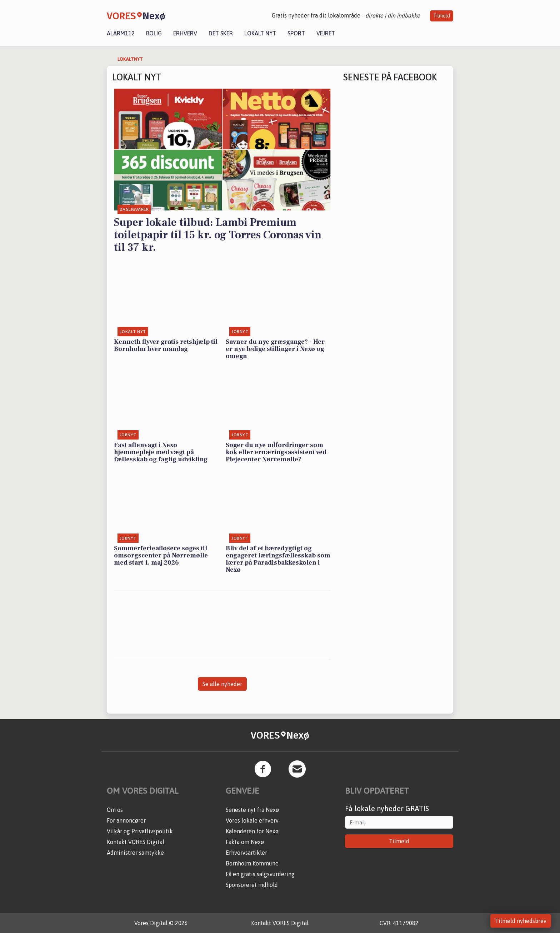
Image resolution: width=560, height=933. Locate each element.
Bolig (154, 33)
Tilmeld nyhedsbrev (521, 921)
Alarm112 (121, 33)
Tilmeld (442, 16)
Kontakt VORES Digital (136, 842)
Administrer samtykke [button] (135, 853)
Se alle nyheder (222, 684)
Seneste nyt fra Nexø (252, 810)
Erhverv (185, 33)
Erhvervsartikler (246, 853)
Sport (296, 33)
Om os (115, 810)
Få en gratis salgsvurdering (260, 874)
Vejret (326, 33)
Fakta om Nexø (245, 842)
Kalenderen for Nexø (252, 831)
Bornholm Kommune (252, 863)
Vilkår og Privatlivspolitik (140, 831)
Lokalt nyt (260, 33)
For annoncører (126, 820)
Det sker (221, 33)
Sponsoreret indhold (252, 885)
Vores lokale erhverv (252, 820)
